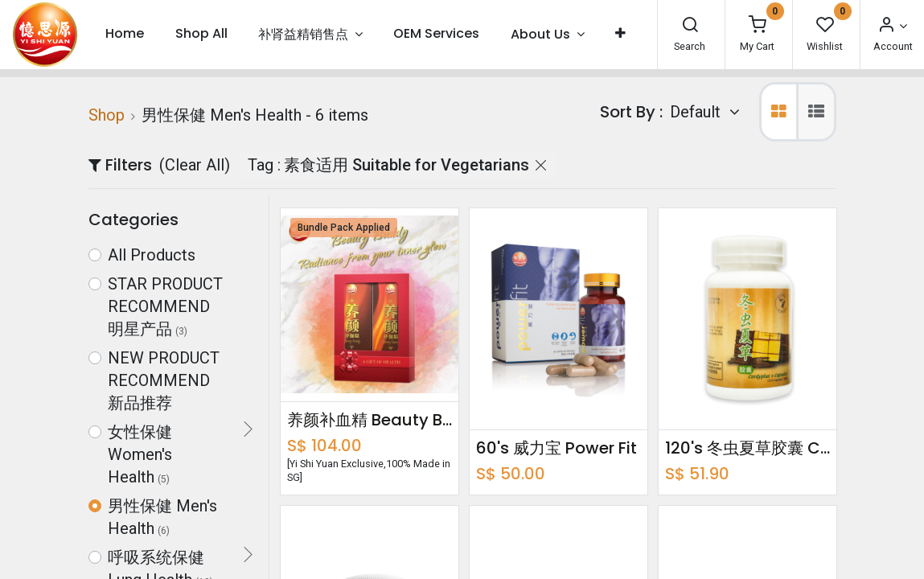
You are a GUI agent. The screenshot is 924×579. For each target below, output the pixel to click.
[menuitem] (125, 34)
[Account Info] (892, 26)
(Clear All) (195, 165)
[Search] (690, 26)
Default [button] (697, 112)
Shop (107, 115)
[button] (620, 34)
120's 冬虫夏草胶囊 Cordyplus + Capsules (747, 448)
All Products (152, 255)
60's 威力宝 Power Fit (556, 448)
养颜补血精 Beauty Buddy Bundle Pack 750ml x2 (370, 420)
